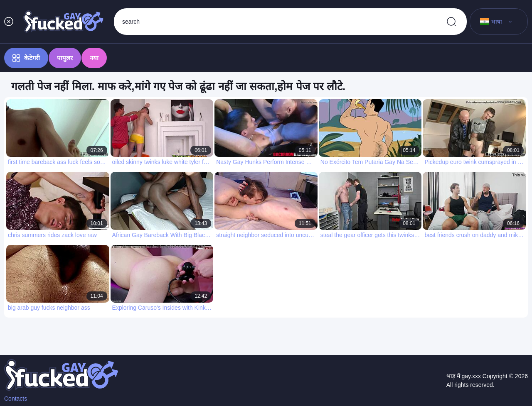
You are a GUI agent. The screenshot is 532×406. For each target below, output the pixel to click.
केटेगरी (26, 58)
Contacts (16, 399)
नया (94, 58)
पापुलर (65, 58)
